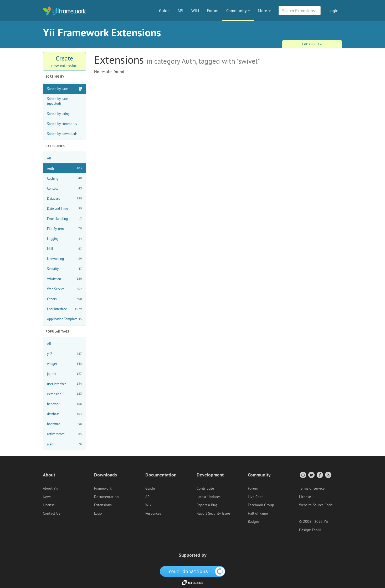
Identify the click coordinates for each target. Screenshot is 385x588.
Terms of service (312, 488)
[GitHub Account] (303, 475)
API (180, 11)
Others (65, 299)
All (49, 158)
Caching (65, 178)
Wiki (195, 11)
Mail (65, 249)
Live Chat (255, 497)
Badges (254, 521)
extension (65, 394)
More (264, 11)
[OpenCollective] (193, 571)
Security (65, 269)
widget (65, 364)
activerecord (65, 434)
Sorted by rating (58, 114)
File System (65, 228)
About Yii (50, 488)
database (65, 414)
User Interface (65, 309)
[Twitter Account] (311, 475)
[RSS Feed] (328, 475)
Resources (153, 513)
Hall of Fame (258, 513)
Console (65, 189)
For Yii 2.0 (312, 44)
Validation (65, 279)
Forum (213, 11)
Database (65, 198)
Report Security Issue (213, 513)
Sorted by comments (62, 124)
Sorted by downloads (62, 134)
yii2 (65, 354)
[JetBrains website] (193, 582)
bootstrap (65, 424)
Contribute (205, 488)
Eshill (316, 530)
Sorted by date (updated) (57, 101)
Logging (65, 239)
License (49, 505)
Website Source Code (316, 505)
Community (238, 11)
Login (333, 11)
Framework (103, 488)
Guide (164, 11)
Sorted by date (57, 89)
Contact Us (52, 513)
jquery (65, 374)
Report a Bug (207, 505)
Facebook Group (261, 505)
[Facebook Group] (319, 475)
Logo (98, 513)
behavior (65, 404)
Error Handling (65, 218)
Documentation (106, 497)
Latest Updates (209, 497)
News (47, 497)
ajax (65, 444)
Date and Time (65, 208)
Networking (65, 259)
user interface (65, 384)
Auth (65, 168)
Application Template (65, 319)
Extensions (103, 505)
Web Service (65, 289)
